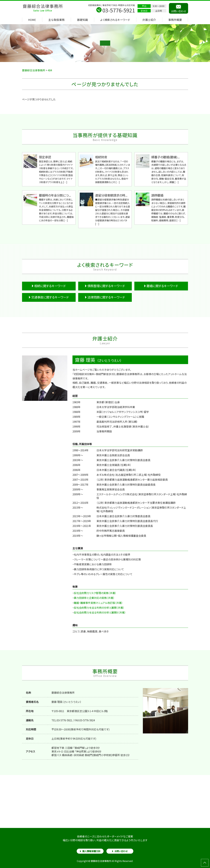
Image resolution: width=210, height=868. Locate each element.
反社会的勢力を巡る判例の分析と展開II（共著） (100, 612)
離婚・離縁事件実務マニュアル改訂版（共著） (98, 603)
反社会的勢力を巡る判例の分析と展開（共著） (99, 608)
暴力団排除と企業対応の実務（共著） (94, 598)
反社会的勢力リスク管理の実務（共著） (95, 593)
